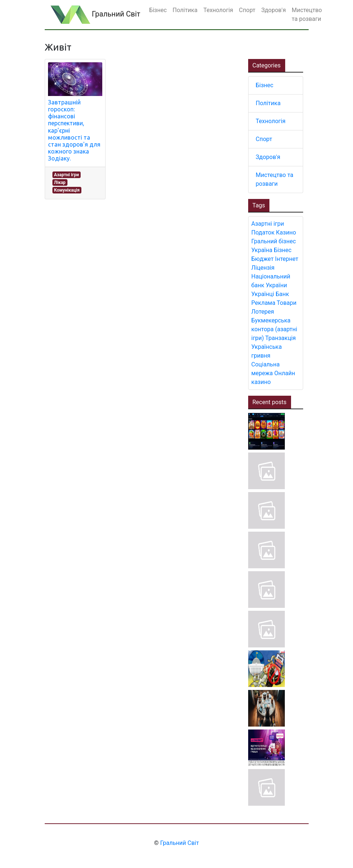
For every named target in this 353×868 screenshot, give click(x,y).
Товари (287, 303)
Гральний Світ (95, 15)
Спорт (264, 139)
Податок (263, 232)
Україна (262, 250)
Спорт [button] (247, 10)
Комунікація (67, 190)
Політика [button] (185, 10)
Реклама (264, 303)
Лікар (60, 182)
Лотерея (263, 312)
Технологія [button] (218, 10)
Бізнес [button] (158, 10)
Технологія (271, 121)
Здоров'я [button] (274, 10)
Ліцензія (263, 268)
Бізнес (265, 85)
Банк (282, 294)
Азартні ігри (66, 175)
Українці (263, 294)
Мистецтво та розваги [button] (307, 14)
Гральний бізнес (274, 241)
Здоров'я (268, 157)
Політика (268, 103)
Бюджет (263, 259)
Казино (286, 232)
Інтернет (286, 259)
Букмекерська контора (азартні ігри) (274, 329)
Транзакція (281, 338)
